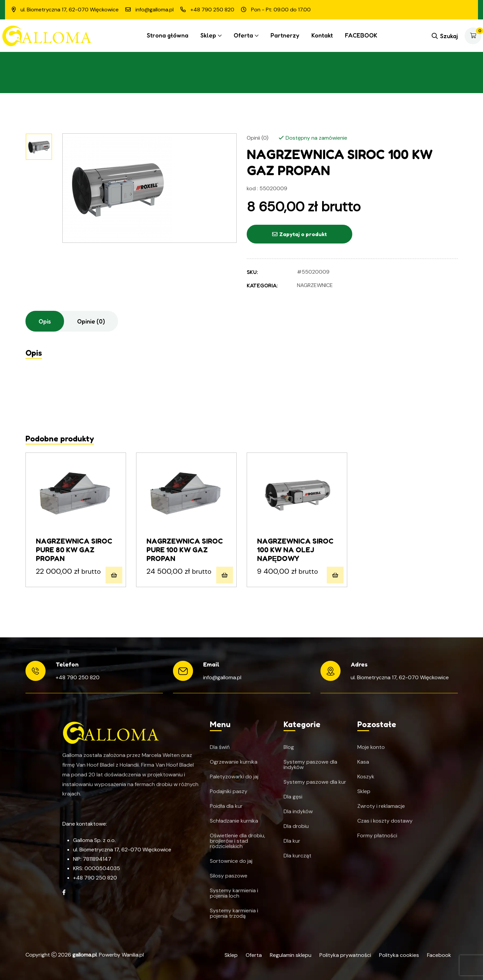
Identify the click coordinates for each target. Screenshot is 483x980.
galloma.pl (84, 955)
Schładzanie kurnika (234, 821)
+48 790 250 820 (78, 677)
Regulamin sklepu (291, 955)
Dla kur (292, 841)
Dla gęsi (293, 797)
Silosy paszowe (229, 876)
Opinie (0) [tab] (91, 321)
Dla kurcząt (297, 856)
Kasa (363, 762)
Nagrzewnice (315, 285)
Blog (289, 747)
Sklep (208, 35)
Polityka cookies (399, 955)
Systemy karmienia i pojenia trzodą (234, 913)
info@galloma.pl (222, 677)
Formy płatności (377, 836)
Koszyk (366, 777)
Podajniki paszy (229, 791)
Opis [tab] (45, 321)
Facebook (439, 955)
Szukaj (445, 36)
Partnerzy (285, 35)
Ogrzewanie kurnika (234, 762)
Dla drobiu (296, 826)
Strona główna (168, 35)
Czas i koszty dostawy (385, 821)
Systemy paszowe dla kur (315, 782)
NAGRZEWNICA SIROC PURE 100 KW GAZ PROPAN (185, 550)
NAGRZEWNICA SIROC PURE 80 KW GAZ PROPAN (74, 550)
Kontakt (322, 35)
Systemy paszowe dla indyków (310, 765)
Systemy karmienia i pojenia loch (234, 893)
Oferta (243, 35)
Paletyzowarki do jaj (234, 777)
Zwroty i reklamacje (381, 806)
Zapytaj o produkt (299, 234)
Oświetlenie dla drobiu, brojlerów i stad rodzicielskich (237, 841)
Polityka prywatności (345, 955)
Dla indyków (298, 812)
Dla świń (220, 747)
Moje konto (371, 747)
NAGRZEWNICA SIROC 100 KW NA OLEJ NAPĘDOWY (295, 550)
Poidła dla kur (226, 806)
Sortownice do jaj (231, 861)
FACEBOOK (361, 35)
